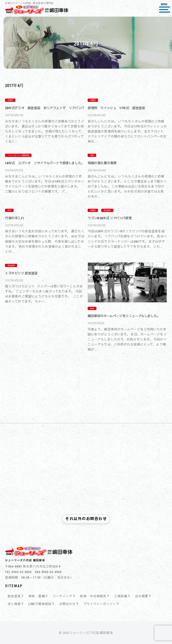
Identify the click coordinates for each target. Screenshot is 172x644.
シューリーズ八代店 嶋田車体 (91, 633)
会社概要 (142, 596)
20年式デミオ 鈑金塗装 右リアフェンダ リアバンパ (45, 108)
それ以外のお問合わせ (86, 519)
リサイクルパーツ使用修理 (18, 155)
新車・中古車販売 (93, 596)
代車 (9, 210)
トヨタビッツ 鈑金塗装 (21, 273)
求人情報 (14, 604)
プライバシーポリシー (100, 604)
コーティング (62, 596)
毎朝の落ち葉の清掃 (102, 163)
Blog (92, 308)
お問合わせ (67, 604)
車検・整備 (37, 596)
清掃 (92, 155)
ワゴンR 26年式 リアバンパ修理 (110, 218)
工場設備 (121, 596)
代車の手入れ (15, 218)
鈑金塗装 (107, 210)
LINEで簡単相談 (40, 604)
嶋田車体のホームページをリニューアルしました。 (124, 316)
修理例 (10, 100)
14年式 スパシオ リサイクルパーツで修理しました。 (45, 163)
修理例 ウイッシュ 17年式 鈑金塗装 (118, 108)
